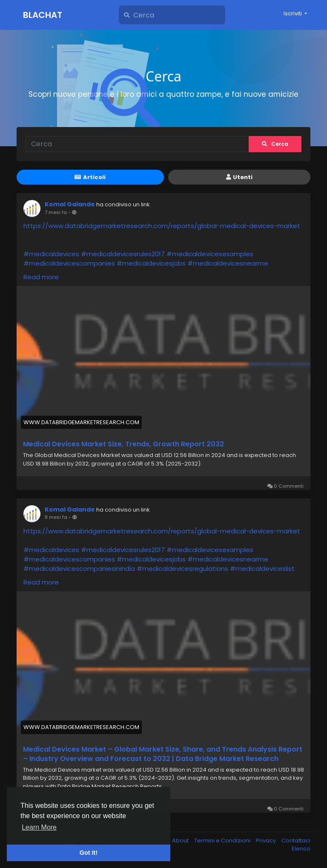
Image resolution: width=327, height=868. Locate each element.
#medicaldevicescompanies (69, 263)
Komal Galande (70, 204)
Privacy (267, 841)
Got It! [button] (89, 853)
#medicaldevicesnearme (228, 263)
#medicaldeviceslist (262, 569)
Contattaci (296, 841)
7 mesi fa (56, 212)
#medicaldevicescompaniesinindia (79, 569)
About (181, 841)
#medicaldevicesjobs (151, 263)
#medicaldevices (51, 254)
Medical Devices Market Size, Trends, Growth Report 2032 (123, 444)
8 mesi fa (56, 517)
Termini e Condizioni (223, 841)
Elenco (301, 849)
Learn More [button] (39, 827)
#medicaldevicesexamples (210, 254)
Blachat (43, 15)
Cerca (275, 144)
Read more (41, 277)
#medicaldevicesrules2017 (123, 254)
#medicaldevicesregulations (182, 569)
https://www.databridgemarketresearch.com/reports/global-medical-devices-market (162, 226)
